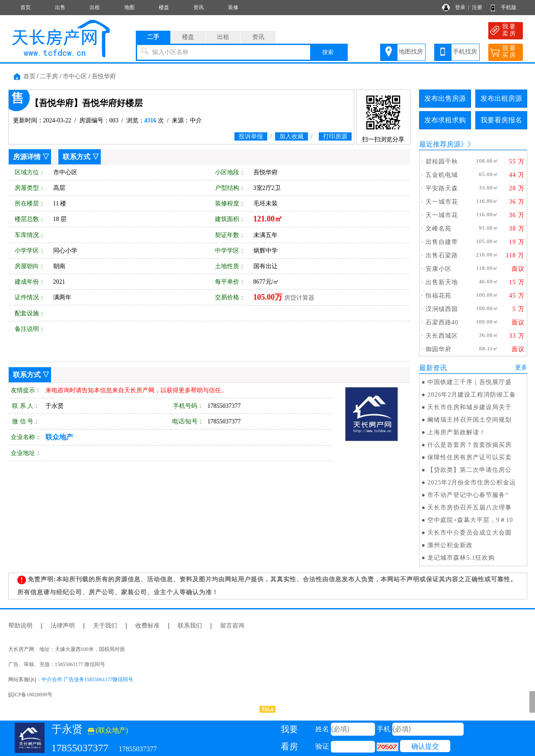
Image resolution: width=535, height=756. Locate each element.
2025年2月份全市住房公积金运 (472, 482)
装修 (233, 7)
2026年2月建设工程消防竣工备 (472, 395)
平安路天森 (442, 188)
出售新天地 (442, 282)
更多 (521, 367)
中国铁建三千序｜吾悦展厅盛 (469, 382)
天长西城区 (442, 336)
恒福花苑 (439, 296)
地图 (129, 7)
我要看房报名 (501, 120)
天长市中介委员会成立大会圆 (469, 533)
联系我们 (190, 626)
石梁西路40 (442, 322)
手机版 (509, 7)
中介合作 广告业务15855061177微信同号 (88, 679)
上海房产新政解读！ (457, 432)
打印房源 (335, 136)
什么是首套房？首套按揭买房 (469, 445)
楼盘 (164, 7)
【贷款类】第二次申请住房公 (469, 470)
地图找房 (411, 52)
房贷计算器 (299, 298)
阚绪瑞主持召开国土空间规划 (469, 420)
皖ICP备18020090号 (30, 695)
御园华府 (439, 349)
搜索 (328, 52)
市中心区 (75, 76)
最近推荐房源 (440, 144)
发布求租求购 (445, 120)
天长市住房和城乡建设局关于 (469, 407)
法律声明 (63, 626)
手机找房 (465, 52)
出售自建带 (442, 242)
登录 (460, 7)
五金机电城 (442, 175)
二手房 (49, 76)
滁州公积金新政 (450, 545)
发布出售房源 (445, 98)
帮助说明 (20, 626)
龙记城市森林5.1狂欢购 (461, 558)
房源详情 (27, 157)
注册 (477, 7)
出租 (95, 7)
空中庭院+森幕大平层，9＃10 (470, 520)
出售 (60, 7)
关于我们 (105, 626)
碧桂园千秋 (442, 162)
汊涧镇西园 (442, 309)
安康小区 (439, 269)
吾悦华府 (104, 76)
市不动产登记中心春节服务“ (468, 495)
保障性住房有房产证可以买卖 (469, 457)
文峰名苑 (439, 229)
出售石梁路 (442, 255)
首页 (26, 7)
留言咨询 (232, 626)
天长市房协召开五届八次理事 (469, 508)
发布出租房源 (501, 98)
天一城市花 (442, 202)
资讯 (199, 7)
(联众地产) (108, 730)
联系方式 (77, 157)
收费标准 (147, 626)
